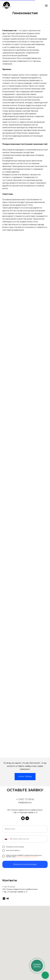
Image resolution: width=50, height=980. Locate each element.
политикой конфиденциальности (27, 857)
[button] (25, 777)
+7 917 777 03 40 (9, 887)
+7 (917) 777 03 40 (25, 799)
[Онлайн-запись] (37, 966)
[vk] (27, 818)
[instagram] (23, 818)
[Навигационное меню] (46, 6)
